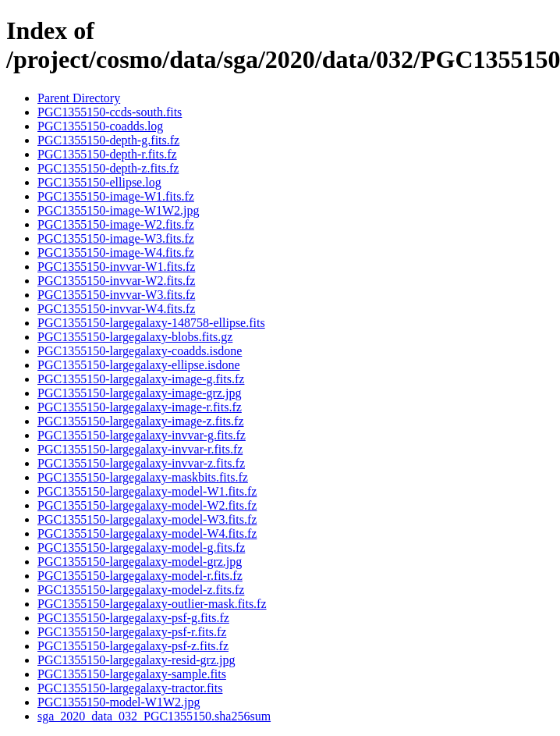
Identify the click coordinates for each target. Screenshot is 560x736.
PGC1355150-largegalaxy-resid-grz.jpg (136, 660)
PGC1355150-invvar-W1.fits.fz (116, 267)
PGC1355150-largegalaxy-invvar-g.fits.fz (142, 435)
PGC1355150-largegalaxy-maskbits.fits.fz (143, 477)
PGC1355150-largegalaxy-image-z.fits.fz (141, 421)
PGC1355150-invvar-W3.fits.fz (116, 295)
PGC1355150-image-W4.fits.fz (116, 252)
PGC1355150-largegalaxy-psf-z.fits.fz (133, 646)
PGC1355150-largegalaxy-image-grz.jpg (139, 393)
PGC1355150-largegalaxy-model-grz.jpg (140, 562)
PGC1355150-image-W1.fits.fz (116, 196)
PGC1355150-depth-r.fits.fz (107, 154)
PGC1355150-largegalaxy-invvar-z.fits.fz (141, 463)
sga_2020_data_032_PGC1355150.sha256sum (154, 716)
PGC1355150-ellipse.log (99, 182)
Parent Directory (79, 98)
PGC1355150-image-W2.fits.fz (116, 224)
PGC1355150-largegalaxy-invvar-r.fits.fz (140, 449)
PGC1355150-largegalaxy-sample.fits (132, 674)
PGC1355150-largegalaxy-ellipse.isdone (139, 365)
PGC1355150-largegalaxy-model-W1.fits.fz (147, 491)
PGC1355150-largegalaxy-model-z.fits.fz (141, 590)
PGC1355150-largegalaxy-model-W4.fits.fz (147, 533)
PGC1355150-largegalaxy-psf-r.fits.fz (132, 632)
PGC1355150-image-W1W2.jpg (119, 210)
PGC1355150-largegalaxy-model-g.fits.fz (141, 548)
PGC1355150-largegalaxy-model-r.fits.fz (140, 576)
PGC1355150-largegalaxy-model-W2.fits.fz (147, 505)
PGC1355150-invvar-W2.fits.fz (116, 281)
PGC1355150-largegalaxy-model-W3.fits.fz (147, 519)
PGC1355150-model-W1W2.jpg (119, 702)
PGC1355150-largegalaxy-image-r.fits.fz (140, 407)
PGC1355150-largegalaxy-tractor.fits (130, 688)
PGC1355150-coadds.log (100, 126)
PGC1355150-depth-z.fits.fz (108, 168)
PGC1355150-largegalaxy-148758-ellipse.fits (151, 323)
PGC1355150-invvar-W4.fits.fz (116, 309)
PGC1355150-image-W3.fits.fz (116, 238)
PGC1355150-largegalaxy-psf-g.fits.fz (133, 618)
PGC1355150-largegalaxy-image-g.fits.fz (141, 379)
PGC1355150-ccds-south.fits (110, 112)
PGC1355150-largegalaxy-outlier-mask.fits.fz (152, 604)
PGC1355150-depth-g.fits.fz (108, 140)
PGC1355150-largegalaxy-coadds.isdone (140, 351)
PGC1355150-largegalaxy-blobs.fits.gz (135, 337)
